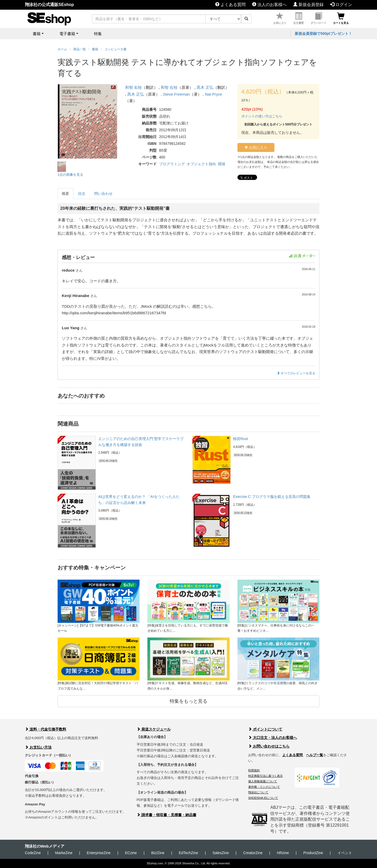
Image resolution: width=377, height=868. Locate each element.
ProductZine (313, 853)
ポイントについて (265, 729)
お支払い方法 (38, 747)
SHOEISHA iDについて (263, 798)
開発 (222, 164)
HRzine (283, 853)
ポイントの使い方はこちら (262, 116)
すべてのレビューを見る (296, 373)
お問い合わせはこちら (269, 746)
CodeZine (33, 853)
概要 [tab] (65, 194)
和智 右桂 (134, 87)
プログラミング (172, 164)
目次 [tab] (82, 194)
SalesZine (221, 853)
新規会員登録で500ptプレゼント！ (323, 34)
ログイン (341, 5)
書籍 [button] (37, 34)
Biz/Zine (158, 853)
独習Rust (240, 439)
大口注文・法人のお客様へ (273, 738)
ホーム (62, 49)
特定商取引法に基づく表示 (265, 776)
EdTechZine (188, 853)
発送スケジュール (154, 729)
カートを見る (341, 18)
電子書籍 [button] (67, 34)
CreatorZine (253, 853)
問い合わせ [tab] (103, 194)
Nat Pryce (214, 94)
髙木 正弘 (205, 87)
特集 (98, 34)
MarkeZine (64, 853)
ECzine (131, 853)
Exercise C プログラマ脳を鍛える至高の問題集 (272, 497)
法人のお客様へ (269, 5)
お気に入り (280, 18)
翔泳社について (258, 792)
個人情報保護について (263, 781)
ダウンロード (318, 18)
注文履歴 (298, 18)
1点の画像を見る (70, 175)
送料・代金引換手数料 (46, 729)
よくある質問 (230, 5)
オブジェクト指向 (201, 164)
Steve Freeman (177, 94)
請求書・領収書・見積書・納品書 (167, 815)
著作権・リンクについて (264, 787)
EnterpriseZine (99, 853)
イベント (345, 853)
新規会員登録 (308, 5)
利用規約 (254, 770)
